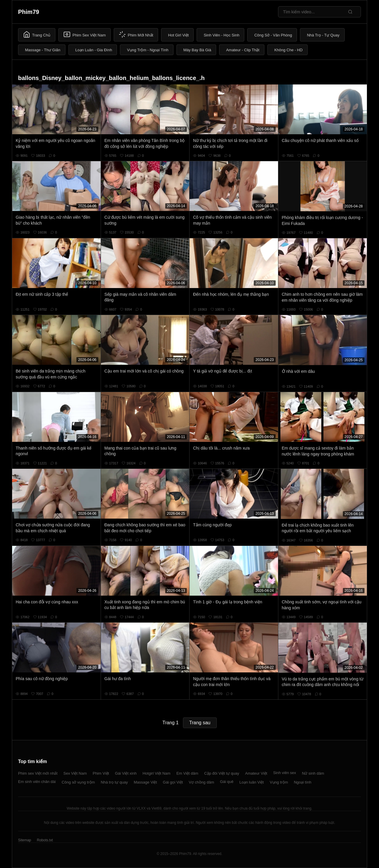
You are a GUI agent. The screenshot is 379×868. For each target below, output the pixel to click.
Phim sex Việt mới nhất (38, 773)
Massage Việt (145, 782)
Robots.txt (45, 840)
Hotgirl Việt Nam (156, 773)
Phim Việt (101, 773)
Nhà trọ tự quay (114, 782)
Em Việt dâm (187, 773)
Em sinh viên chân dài (37, 782)
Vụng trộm (279, 782)
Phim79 (29, 12)
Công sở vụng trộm (78, 782)
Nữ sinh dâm (313, 773)
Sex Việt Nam (75, 773)
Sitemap (25, 840)
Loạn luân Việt (252, 782)
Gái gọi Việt (173, 782)
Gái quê (227, 782)
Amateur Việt (256, 773)
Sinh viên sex (284, 773)
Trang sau (200, 723)
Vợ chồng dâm (201, 782)
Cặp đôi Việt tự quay (222, 773)
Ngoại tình (302, 782)
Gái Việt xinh (126, 773)
